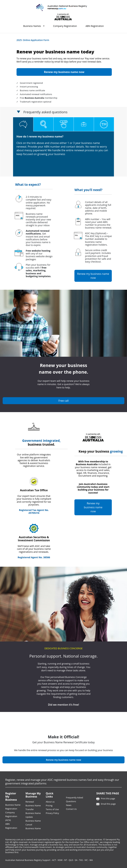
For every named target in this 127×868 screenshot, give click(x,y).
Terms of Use (52, 809)
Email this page (108, 804)
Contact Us (71, 809)
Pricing (49, 805)
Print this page (108, 799)
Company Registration (65, 26)
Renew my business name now (93, 276)
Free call (63, 401)
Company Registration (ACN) (11, 816)
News (69, 805)
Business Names (32, 26)
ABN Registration (95, 26)
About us (50, 802)
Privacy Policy (52, 813)
